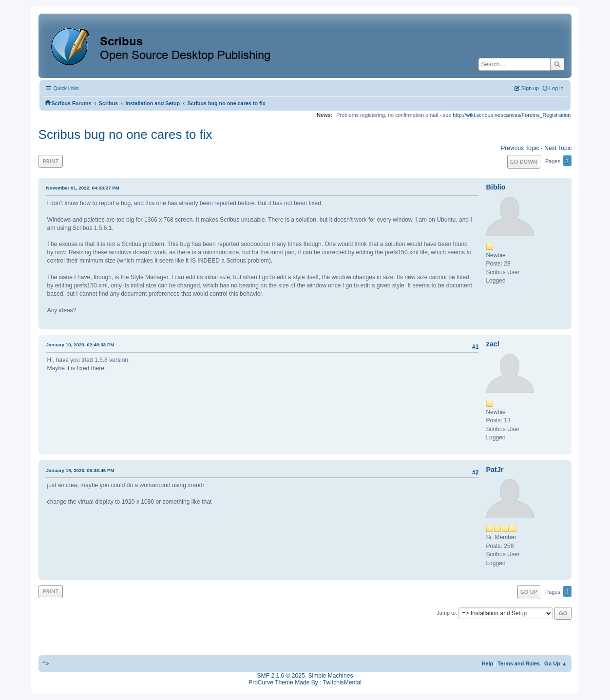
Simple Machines (330, 676)
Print (51, 161)
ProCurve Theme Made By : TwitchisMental (305, 682)
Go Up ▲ (555, 663)
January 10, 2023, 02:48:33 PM (80, 345)
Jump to (446, 613)
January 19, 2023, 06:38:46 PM (80, 470)
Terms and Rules (519, 663)
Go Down (524, 161)
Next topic (558, 148)
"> (46, 663)
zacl (492, 344)
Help (488, 663)
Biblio (496, 187)
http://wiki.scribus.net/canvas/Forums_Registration (512, 115)
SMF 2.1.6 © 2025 (281, 676)
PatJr (495, 470)
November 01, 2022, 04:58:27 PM (83, 188)
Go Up (529, 592)
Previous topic (520, 148)
